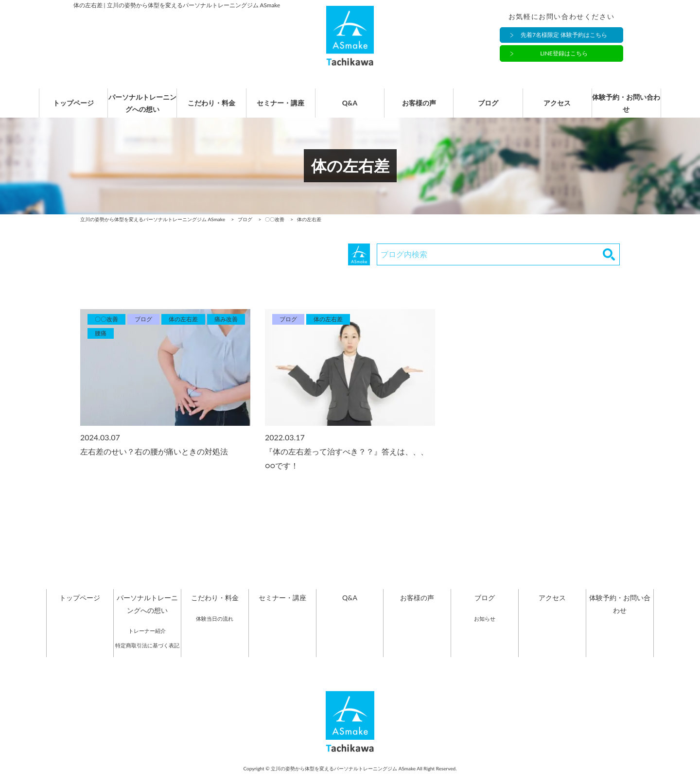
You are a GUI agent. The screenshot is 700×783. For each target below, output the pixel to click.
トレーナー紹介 (147, 640)
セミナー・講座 (280, 108)
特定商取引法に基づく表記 (147, 655)
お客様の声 (419, 108)
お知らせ (485, 628)
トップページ (73, 108)
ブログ (488, 108)
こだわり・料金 (211, 108)
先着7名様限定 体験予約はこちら (564, 35)
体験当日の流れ (215, 628)
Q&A (350, 108)
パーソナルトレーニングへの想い (142, 108)
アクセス (557, 108)
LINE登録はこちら (564, 54)
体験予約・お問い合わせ (626, 108)
